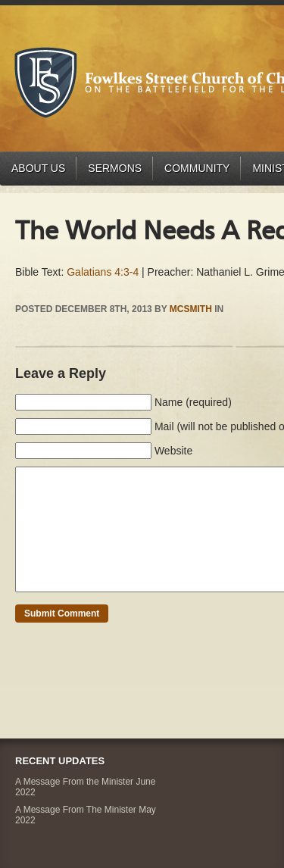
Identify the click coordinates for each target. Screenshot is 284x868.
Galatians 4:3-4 (103, 272)
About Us (38, 168)
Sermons (115, 168)
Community (197, 168)
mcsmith (191, 309)
